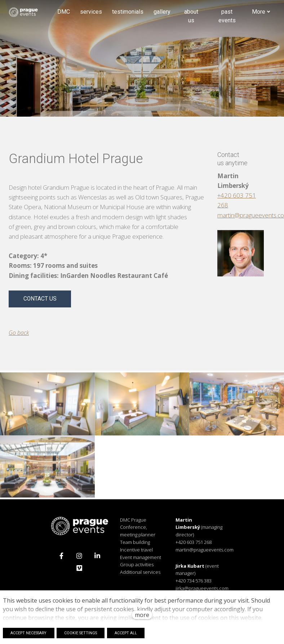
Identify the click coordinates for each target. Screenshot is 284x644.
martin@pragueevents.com (205, 553)
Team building (135, 545)
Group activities (137, 568)
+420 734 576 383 (194, 584)
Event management (141, 560)
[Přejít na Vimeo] (79, 571)
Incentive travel (136, 553)
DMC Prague (133, 523)
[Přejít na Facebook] (61, 559)
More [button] (261, 13)
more (142, 615)
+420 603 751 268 (194, 545)
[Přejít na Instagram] (79, 559)
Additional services (140, 575)
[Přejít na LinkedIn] (97, 559)
